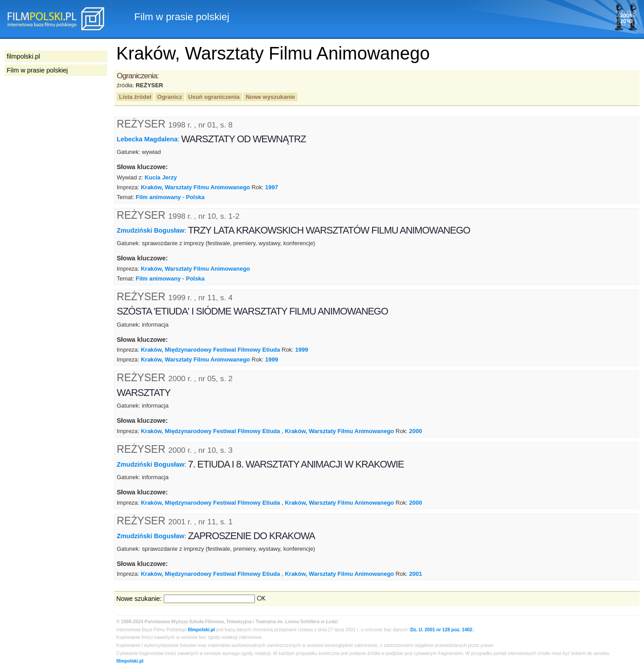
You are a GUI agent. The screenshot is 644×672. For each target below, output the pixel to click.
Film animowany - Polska (170, 197)
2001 (416, 574)
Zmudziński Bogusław (150, 230)
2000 (416, 431)
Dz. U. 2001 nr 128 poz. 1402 (441, 630)
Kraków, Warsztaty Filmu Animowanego (195, 187)
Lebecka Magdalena (147, 139)
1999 (302, 350)
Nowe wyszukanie (270, 97)
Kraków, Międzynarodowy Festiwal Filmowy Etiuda (210, 350)
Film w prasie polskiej (37, 70)
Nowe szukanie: (139, 599)
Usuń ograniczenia (214, 97)
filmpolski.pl (201, 630)
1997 (272, 187)
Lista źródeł (135, 97)
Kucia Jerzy (161, 177)
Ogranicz (170, 97)
